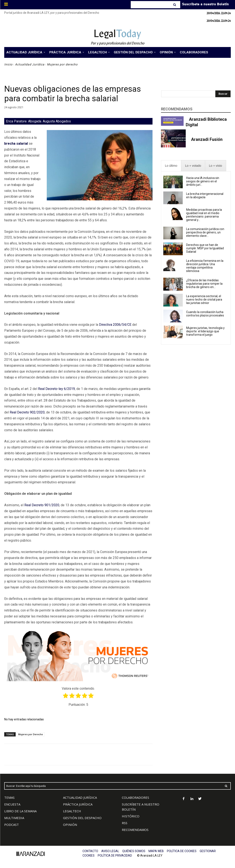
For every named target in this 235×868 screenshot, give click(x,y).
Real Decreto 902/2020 (27, 412)
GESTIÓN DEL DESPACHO (82, 818)
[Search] (175, 5)
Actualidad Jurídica (30, 64)
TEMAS (9, 797)
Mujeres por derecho (62, 64)
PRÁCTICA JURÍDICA (78, 804)
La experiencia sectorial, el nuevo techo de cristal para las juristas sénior (204, 300)
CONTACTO (90, 851)
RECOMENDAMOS (135, 830)
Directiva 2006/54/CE (115, 325)
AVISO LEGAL (110, 851)
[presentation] (171, 166)
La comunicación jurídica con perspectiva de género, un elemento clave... (205, 232)
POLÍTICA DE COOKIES (182, 851)
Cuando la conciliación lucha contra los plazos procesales (205, 314)
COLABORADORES (135, 797)
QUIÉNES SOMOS (134, 851)
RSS (125, 823)
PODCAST (12, 825)
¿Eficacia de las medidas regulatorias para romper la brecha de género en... (204, 284)
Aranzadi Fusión (207, 139)
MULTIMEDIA (14, 818)
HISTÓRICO (131, 816)
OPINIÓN (70, 825)
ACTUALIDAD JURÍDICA (80, 797)
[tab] (171, 166)
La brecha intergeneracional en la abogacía (205, 196)
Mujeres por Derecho (31, 734)
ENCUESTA (12, 804)
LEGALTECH (72, 811)
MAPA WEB (156, 851)
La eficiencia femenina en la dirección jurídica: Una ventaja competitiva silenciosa (205, 266)
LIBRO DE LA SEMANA (20, 811)
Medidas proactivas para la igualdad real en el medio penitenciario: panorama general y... (204, 215)
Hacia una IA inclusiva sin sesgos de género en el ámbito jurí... (203, 181)
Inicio (8, 64)
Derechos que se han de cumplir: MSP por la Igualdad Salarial (205, 248)
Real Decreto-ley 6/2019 (56, 389)
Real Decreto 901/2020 (42, 505)
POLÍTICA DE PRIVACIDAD (115, 856)
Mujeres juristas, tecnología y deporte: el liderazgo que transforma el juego (205, 331)
